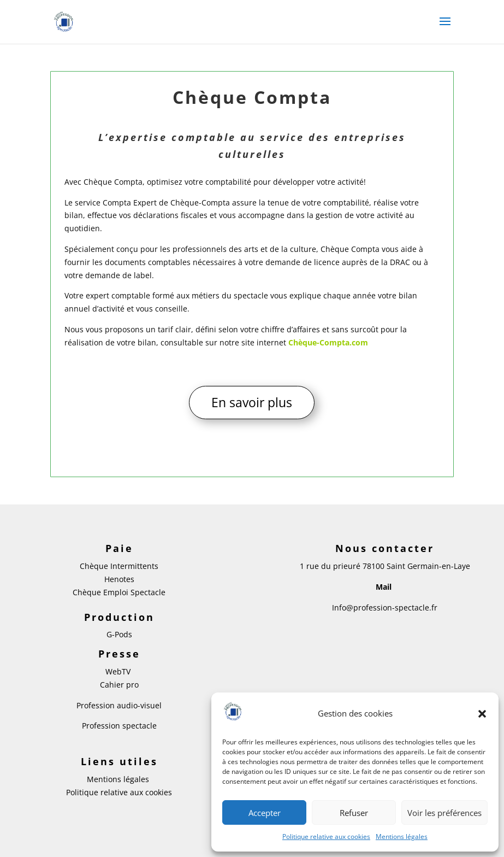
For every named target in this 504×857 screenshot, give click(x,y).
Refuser (354, 813)
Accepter (265, 813)
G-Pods (119, 634)
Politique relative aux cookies (326, 837)
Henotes (119, 579)
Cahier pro (119, 685)
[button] (482, 714)
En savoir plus (252, 402)
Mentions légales (402, 837)
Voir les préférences (444, 813)
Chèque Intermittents (119, 566)
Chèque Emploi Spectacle (119, 592)
